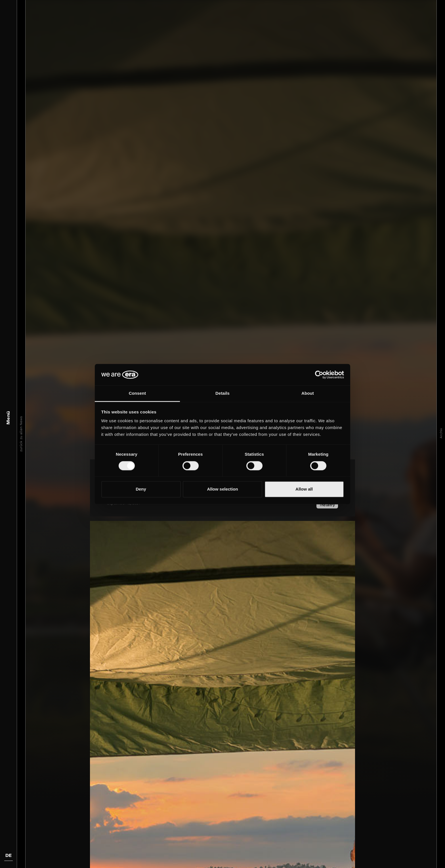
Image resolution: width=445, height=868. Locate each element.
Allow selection (222, 489)
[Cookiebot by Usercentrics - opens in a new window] (319, 375)
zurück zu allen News (21, 434)
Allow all (304, 489)
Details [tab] (222, 393)
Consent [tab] (138, 393)
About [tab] (308, 393)
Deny (141, 489)
